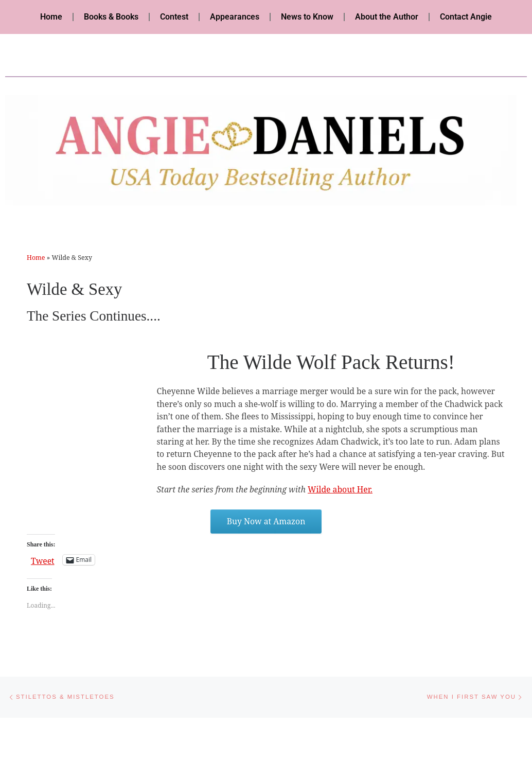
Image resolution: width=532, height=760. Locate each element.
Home (51, 17)
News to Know (307, 17)
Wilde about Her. (340, 489)
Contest (174, 17)
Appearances (235, 17)
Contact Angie (466, 17)
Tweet (43, 560)
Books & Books (111, 17)
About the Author (387, 17)
